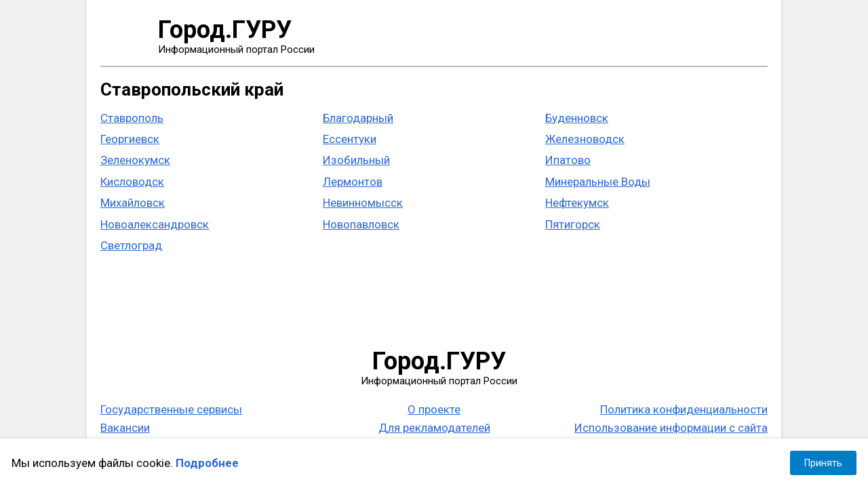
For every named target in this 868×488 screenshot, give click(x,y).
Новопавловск (361, 224)
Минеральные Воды (598, 182)
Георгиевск (130, 139)
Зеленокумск (135, 160)
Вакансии (125, 428)
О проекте (434, 409)
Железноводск (585, 139)
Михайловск (133, 203)
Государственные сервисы (171, 409)
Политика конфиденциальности (684, 409)
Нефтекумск (577, 203)
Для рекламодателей (434, 428)
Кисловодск (132, 182)
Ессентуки (350, 139)
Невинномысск (363, 203)
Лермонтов (353, 182)
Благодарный (358, 118)
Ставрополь (132, 118)
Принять (823, 463)
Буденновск (577, 118)
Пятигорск (573, 224)
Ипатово (568, 160)
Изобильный (356, 160)
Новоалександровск (155, 224)
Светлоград (131, 245)
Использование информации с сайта (671, 428)
